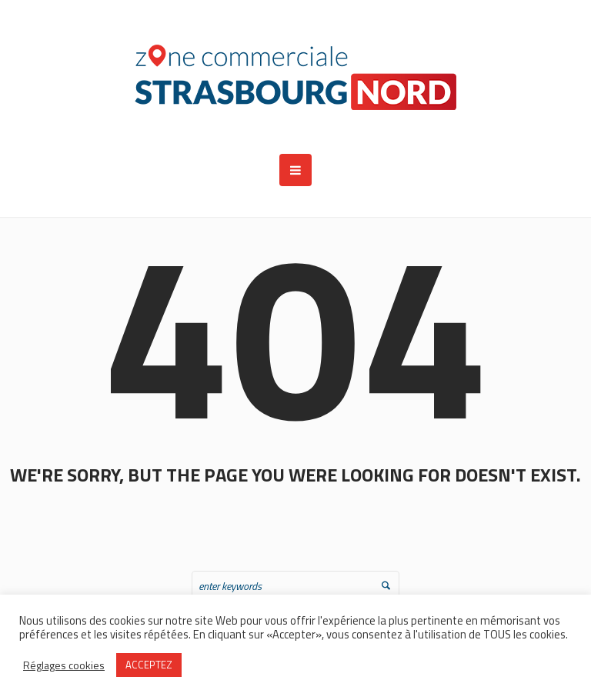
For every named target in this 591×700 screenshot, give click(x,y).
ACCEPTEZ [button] (149, 665)
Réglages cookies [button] (64, 665)
